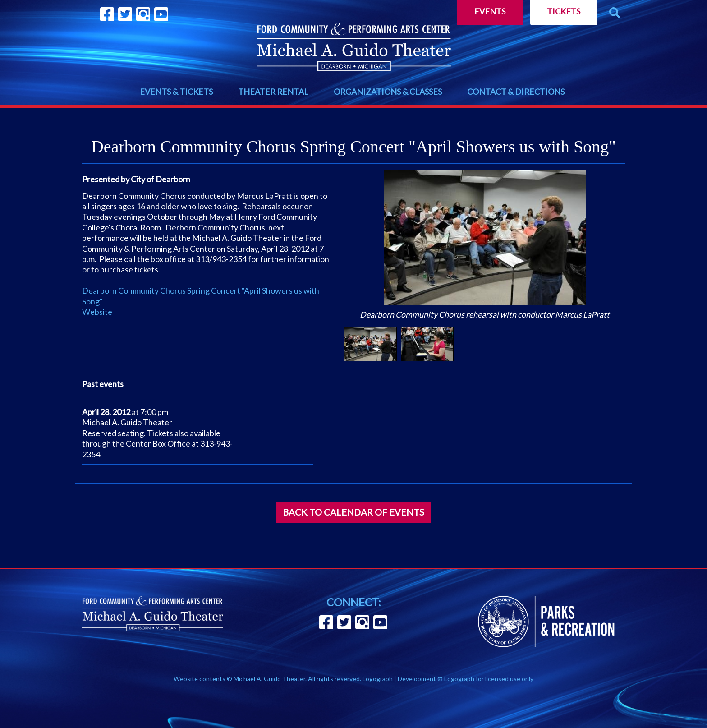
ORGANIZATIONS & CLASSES (388, 92)
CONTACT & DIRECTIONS (516, 92)
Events (490, 11)
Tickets (564, 11)
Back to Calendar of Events (353, 512)
